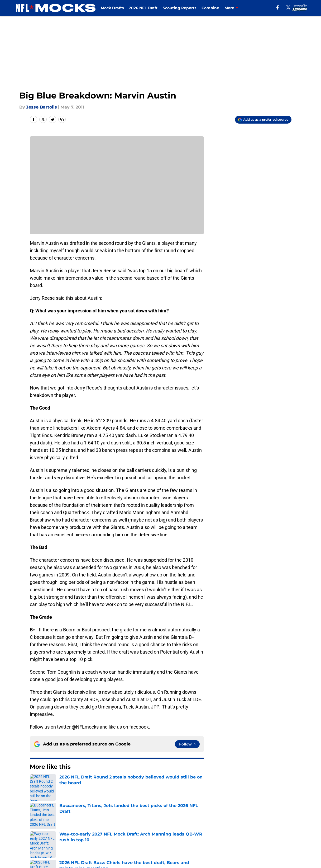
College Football (63, 783)
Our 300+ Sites (221, 820)
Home (36, 783)
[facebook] (278, 7)
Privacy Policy (114, 830)
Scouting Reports (179, 8)
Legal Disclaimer (275, 830)
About (35, 820)
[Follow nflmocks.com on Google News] (187, 744)
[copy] (62, 119)
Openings (109, 820)
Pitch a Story (42, 830)
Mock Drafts (112, 8)
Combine (210, 8)
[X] (288, 7)
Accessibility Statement (54, 839)
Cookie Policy (220, 830)
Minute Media (33, 853)
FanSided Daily (273, 820)
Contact (158, 820)
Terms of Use (163, 830)
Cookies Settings (167, 839)
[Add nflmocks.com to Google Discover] (263, 120)
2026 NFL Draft (143, 8)
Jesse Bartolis (42, 107)
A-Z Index (109, 839)
